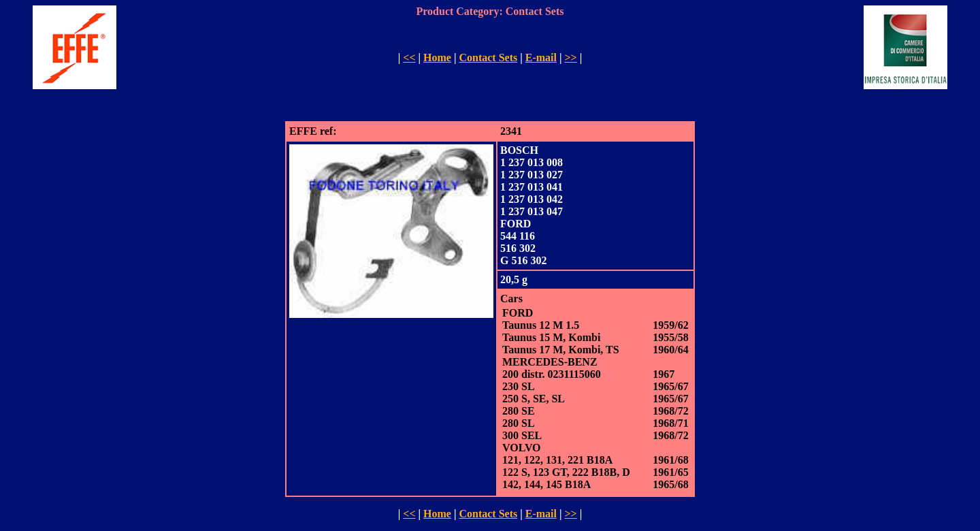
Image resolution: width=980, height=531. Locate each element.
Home (437, 58)
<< (409, 58)
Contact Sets (488, 58)
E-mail (541, 58)
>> (570, 58)
